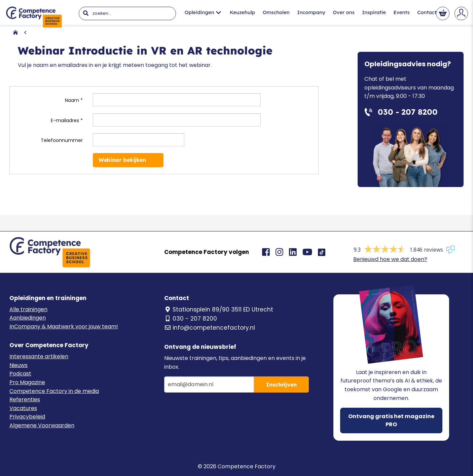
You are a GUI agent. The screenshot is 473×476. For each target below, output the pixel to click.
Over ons (343, 12)
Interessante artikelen (39, 356)
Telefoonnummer (62, 140)
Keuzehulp (242, 12)
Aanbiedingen (28, 318)
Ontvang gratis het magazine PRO (391, 420)
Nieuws (19, 365)
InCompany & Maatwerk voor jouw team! (64, 326)
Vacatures (23, 408)
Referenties (25, 399)
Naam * (74, 100)
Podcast (20, 374)
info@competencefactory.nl (210, 328)
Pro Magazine (27, 382)
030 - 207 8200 (191, 319)
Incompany (311, 12)
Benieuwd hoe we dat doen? (390, 259)
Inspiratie (374, 12)
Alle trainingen (28, 309)
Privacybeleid (27, 417)
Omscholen (276, 12)
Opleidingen (203, 12)
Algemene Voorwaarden (42, 425)
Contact (427, 12)
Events (401, 12)
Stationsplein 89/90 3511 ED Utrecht (219, 309)
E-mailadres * (67, 120)
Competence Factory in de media (54, 391)
